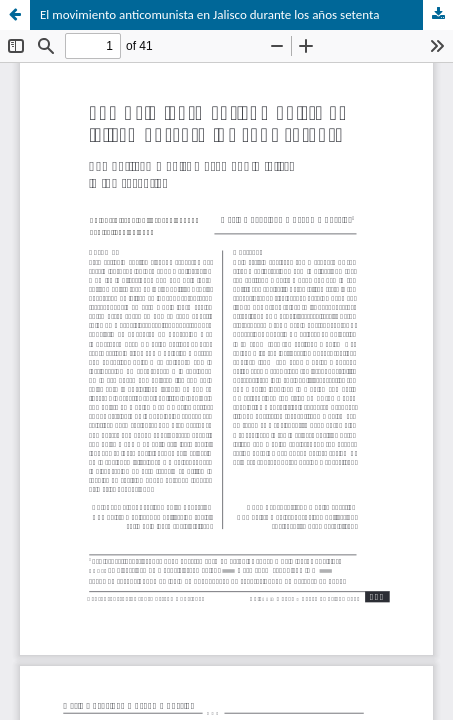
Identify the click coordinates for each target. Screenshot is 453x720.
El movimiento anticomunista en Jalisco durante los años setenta (209, 14)
